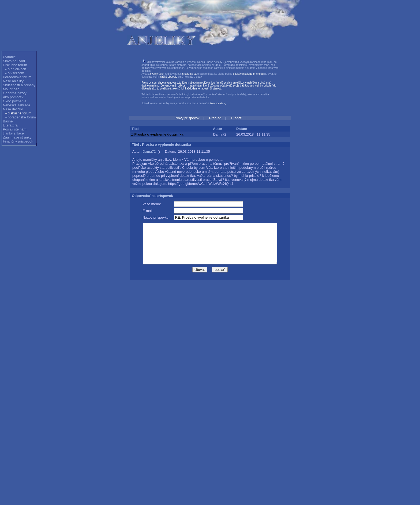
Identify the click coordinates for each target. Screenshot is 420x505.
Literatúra (10, 125)
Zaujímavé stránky (17, 137)
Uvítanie (9, 57)
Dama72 (149, 151)
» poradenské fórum (20, 117)
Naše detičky (13, 109)
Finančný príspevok (18, 141)
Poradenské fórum (17, 77)
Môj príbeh (11, 89)
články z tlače (13, 133)
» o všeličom (14, 73)
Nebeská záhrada (17, 105)
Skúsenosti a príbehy (19, 85)
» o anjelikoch (16, 69)
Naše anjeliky (13, 81)
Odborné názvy (15, 93)
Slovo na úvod (14, 61)
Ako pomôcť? (13, 97)
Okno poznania (15, 101)
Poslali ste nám (15, 129)
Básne (8, 121)
